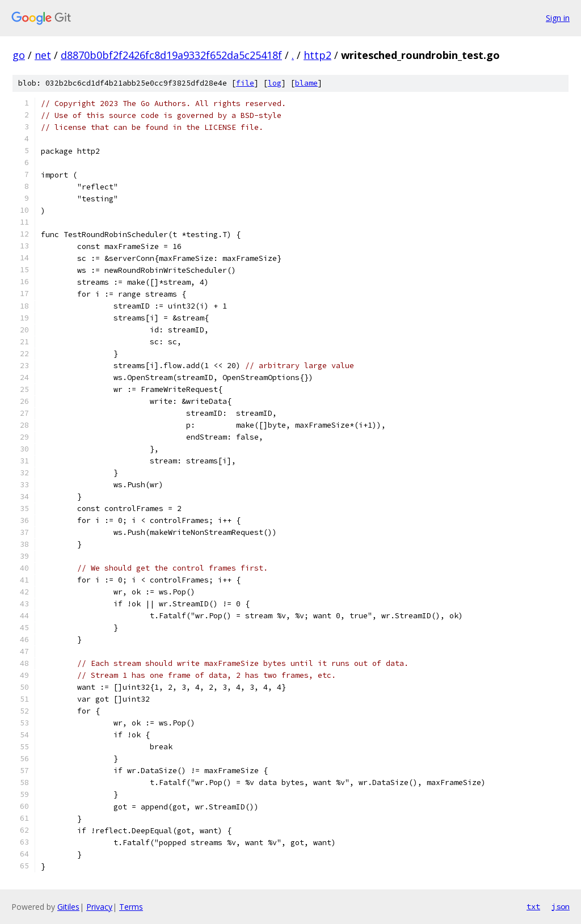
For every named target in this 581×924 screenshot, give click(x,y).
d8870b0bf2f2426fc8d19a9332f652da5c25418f (171, 55)
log (275, 83)
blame (306, 83)
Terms (131, 907)
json (561, 906)
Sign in (558, 18)
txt (533, 906)
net (43, 55)
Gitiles (68, 907)
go (19, 55)
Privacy (99, 907)
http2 (317, 55)
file (245, 83)
